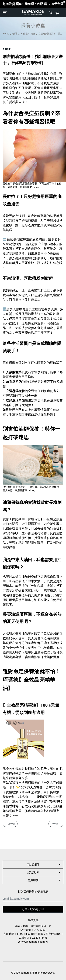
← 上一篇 (10, 824)
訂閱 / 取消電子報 (33, 909)
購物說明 (33, 872)
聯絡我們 (33, 864)
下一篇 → (56, 824)
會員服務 (33, 880)
